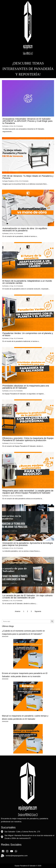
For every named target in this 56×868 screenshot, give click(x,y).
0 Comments (19, 126)
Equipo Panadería (9, 181)
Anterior (18, 611)
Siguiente (38, 611)
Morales (6, 126)
